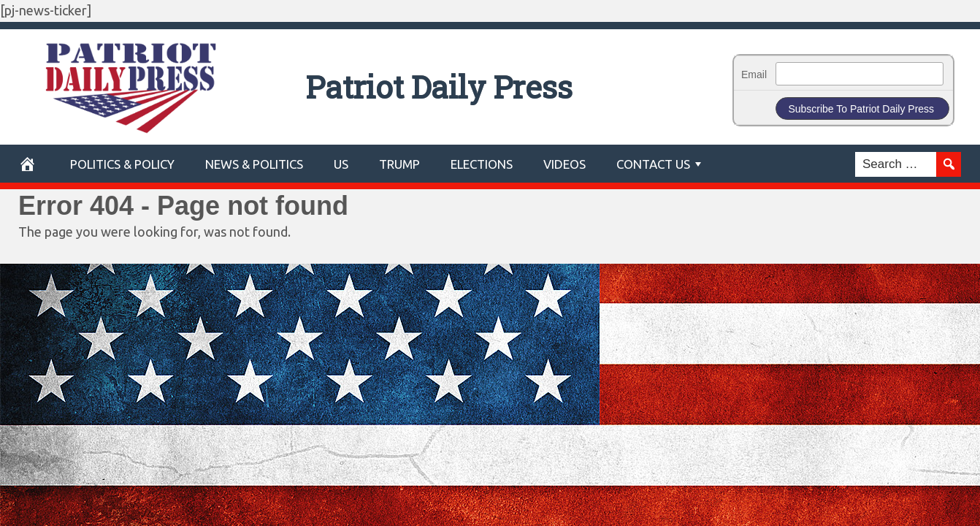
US (341, 164)
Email (754, 75)
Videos (564, 164)
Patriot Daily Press (490, 82)
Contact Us (653, 164)
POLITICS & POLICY (122, 164)
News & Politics (254, 164)
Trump (399, 164)
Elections (482, 164)
